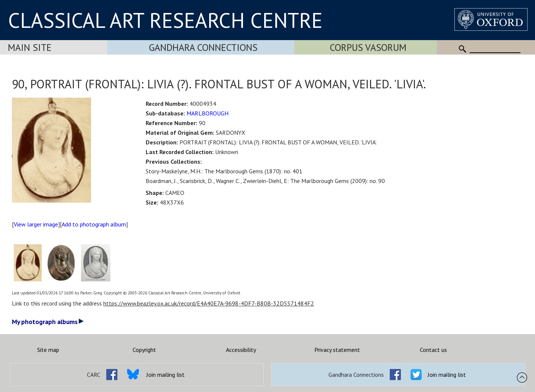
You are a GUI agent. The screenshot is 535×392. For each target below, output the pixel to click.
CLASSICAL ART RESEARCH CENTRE (165, 20)
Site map (48, 350)
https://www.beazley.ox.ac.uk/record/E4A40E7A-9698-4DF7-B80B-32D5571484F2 (209, 303)
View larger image (36, 224)
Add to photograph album (94, 224)
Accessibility (241, 350)
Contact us (433, 350)
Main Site (30, 47)
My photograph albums (48, 322)
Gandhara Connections (203, 47)
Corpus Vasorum (368, 47)
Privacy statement (337, 350)
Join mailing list (166, 375)
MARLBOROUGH (207, 113)
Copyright (144, 350)
